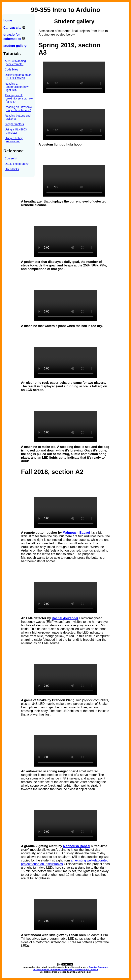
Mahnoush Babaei (76, 533)
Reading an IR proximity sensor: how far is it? (19, 98)
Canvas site (15, 28)
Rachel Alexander (65, 618)
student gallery (15, 46)
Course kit (11, 158)
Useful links (12, 169)
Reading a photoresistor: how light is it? (17, 87)
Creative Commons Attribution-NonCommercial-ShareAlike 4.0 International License (70, 968)
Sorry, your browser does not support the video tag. (74, 77)
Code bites (11, 69)
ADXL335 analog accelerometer (15, 63)
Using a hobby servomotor (14, 140)
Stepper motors (14, 124)
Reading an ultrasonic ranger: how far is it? (18, 109)
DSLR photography (17, 164)
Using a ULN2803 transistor (16, 131)
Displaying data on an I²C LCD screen (18, 76)
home (8, 20)
